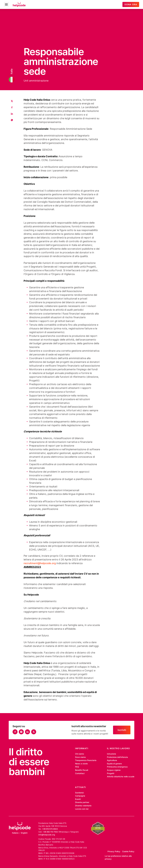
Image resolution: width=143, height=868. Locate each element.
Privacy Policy (114, 851)
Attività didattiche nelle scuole (121, 777)
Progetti (111, 773)
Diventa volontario (83, 806)
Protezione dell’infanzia (117, 757)
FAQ (77, 767)
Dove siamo (80, 757)
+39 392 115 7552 (50, 832)
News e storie (81, 764)
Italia (12, 71)
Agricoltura (112, 760)
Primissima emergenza (117, 767)
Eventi (78, 799)
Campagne (80, 796)
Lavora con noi (82, 809)
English (24, 833)
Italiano (15, 833)
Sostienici (79, 793)
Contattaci (80, 773)
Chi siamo (80, 754)
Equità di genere (114, 764)
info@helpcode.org (47, 835)
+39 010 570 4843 (50, 829)
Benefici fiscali (82, 770)
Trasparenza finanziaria (86, 760)
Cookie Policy (128, 851)
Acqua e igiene (114, 770)
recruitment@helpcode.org (40, 563)
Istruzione (111, 754)
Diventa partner (82, 802)
